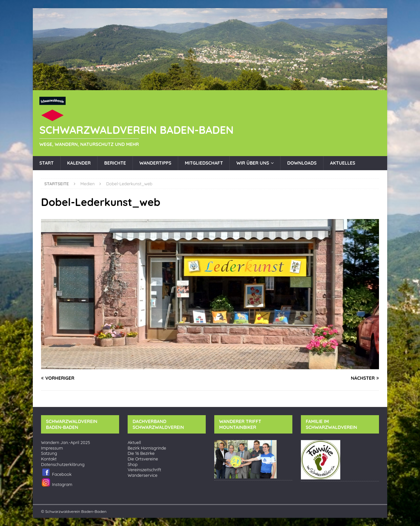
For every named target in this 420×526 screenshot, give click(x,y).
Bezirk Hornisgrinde (147, 448)
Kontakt (49, 459)
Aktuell (134, 443)
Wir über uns (253, 163)
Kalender (79, 163)
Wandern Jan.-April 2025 (65, 443)
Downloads (302, 163)
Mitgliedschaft (204, 163)
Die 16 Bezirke (141, 453)
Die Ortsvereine (143, 459)
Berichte (115, 163)
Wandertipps (155, 163)
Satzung (49, 453)
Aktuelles (343, 163)
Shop (133, 465)
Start (47, 163)
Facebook (56, 472)
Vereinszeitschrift (144, 470)
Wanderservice (143, 475)
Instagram (57, 482)
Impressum (52, 448)
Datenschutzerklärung (63, 465)
